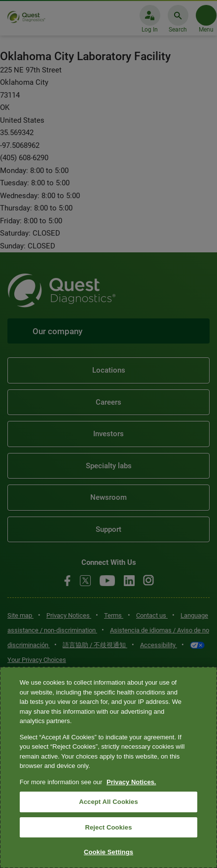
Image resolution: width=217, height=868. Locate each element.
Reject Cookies (108, 827)
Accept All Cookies (108, 802)
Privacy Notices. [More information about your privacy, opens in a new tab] (131, 782)
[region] (108, 767)
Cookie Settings (108, 852)
